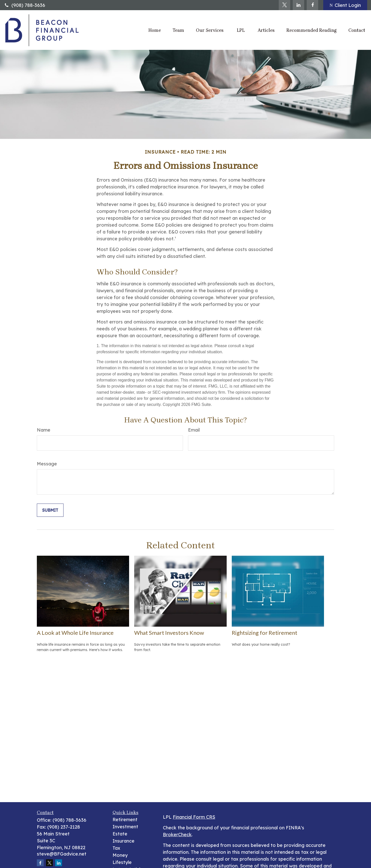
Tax (116, 848)
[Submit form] (50, 510)
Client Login (345, 5)
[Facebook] (312, 5)
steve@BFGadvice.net (62, 854)
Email (194, 430)
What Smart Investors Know (169, 633)
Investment (125, 827)
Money (120, 855)
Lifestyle (122, 862)
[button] (155, 30)
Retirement (125, 820)
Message (47, 464)
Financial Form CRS (194, 817)
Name (44, 430)
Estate (120, 834)
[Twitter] (284, 5)
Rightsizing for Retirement (265, 633)
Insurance (123, 841)
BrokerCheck (177, 835)
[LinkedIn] (298, 5)
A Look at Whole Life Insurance (75, 633)
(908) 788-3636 (25, 5)
